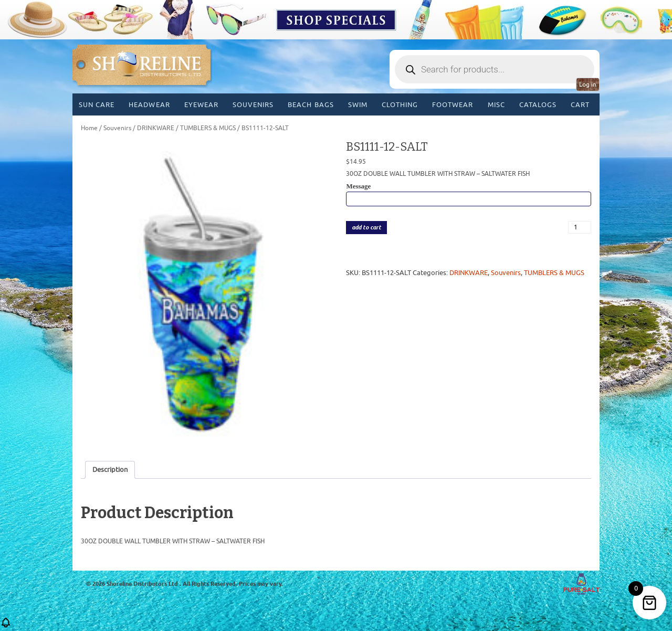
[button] (6, 626)
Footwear (453, 105)
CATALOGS (538, 105)
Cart (580, 105)
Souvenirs (253, 105)
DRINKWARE (156, 128)
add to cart (366, 228)
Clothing (400, 105)
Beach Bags (311, 105)
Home (89, 128)
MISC (496, 105)
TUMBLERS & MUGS (208, 128)
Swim (358, 105)
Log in (588, 85)
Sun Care (97, 105)
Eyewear (201, 105)
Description (110, 470)
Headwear (149, 105)
